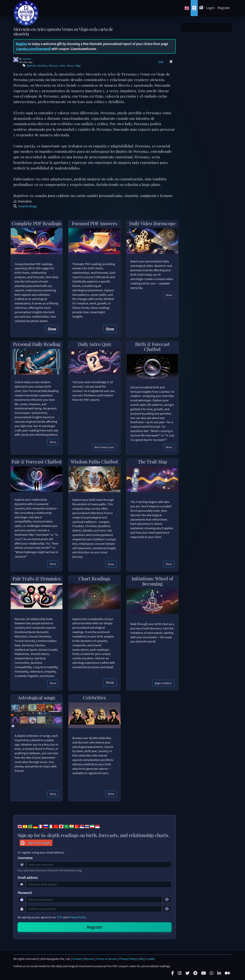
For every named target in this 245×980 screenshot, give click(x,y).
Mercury (53, 66)
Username (25, 858)
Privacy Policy (77, 917)
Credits (150, 959)
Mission (89, 959)
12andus (27, 59)
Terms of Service (107, 959)
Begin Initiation (163, 683)
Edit (161, 62)
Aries (62, 66)
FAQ (141, 959)
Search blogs (25, 206)
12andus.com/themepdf (33, 49)
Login (210, 8)
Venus (70, 66)
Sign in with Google (35, 843)
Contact (77, 959)
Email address (28, 878)
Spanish (31, 66)
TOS (60, 917)
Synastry (42, 66)
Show (52, 329)
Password (25, 893)
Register (224, 8)
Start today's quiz (104, 447)
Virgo (78, 66)
